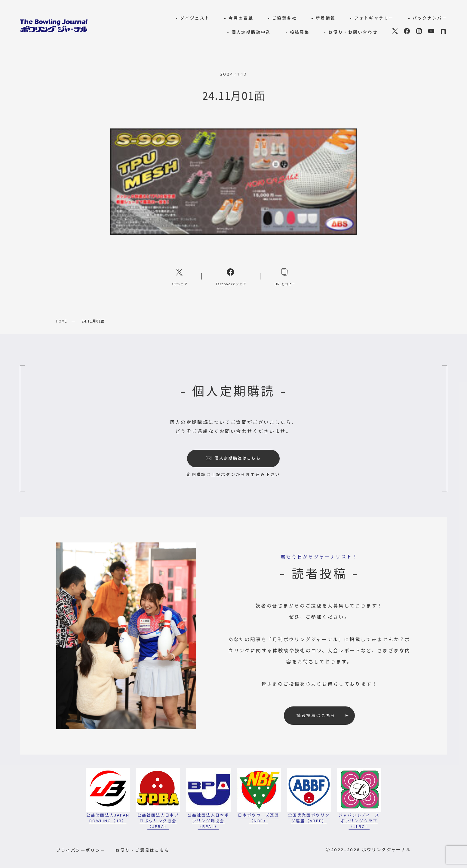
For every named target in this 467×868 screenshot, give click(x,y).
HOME (62, 321)
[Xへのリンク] (179, 276)
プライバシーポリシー (81, 850)
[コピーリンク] (285, 276)
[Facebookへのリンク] (231, 276)
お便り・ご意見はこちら (143, 850)
